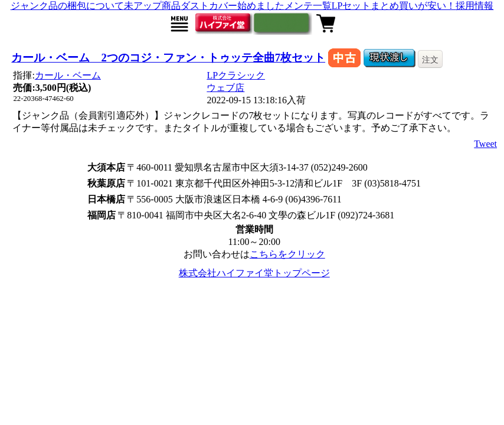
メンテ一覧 (308, 6)
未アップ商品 (152, 6)
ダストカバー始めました (233, 6)
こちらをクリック (287, 254)
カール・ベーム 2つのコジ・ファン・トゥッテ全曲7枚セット (168, 58)
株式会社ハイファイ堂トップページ (254, 273)
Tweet (485, 144)
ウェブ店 (225, 88)
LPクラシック (236, 75)
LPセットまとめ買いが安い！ (394, 6)
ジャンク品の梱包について (67, 6)
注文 (430, 60)
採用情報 (474, 6)
